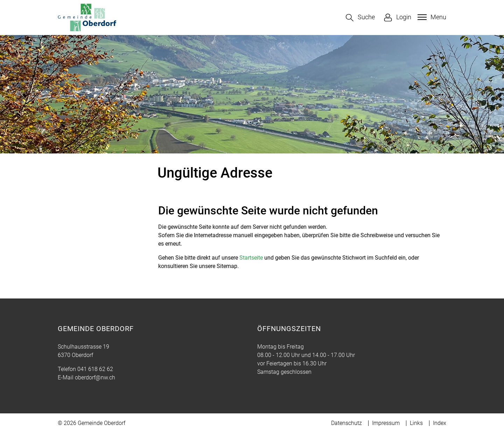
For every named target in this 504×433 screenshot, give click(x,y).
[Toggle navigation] (431, 17)
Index (440, 423)
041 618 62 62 (95, 369)
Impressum (386, 423)
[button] (360, 18)
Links (416, 423)
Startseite (251, 258)
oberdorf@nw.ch (95, 377)
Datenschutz (346, 423)
